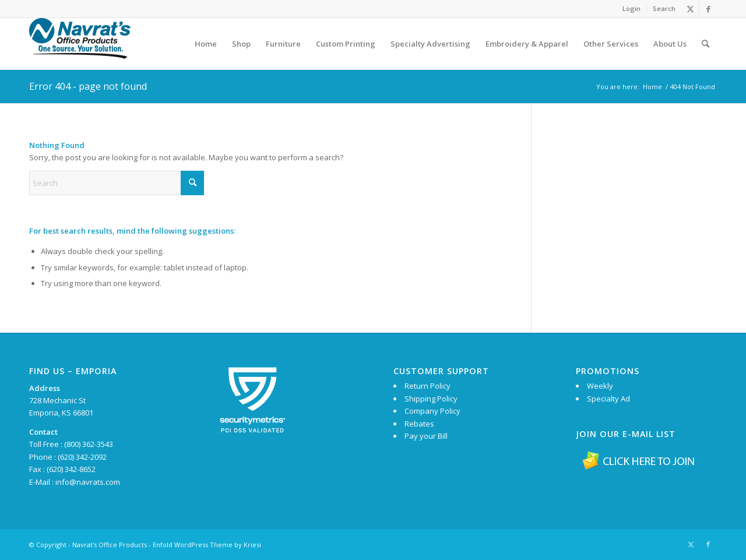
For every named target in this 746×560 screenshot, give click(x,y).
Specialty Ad (608, 399)
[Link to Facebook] (708, 9)
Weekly (600, 386)
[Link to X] (690, 9)
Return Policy (427, 386)
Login (631, 8)
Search (664, 8)
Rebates (419, 424)
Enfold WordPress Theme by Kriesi (207, 545)
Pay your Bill (426, 436)
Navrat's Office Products (110, 545)
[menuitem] (632, 9)
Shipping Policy (431, 399)
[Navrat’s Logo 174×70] (80, 44)
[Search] (705, 44)
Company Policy (432, 411)
